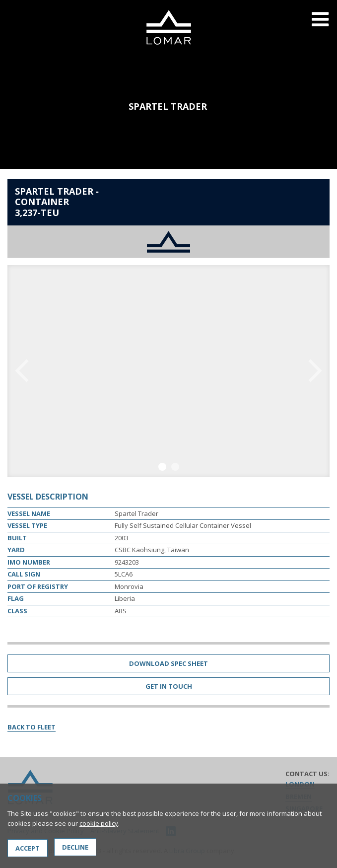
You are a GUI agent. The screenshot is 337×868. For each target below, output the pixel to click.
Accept (28, 848)
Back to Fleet (32, 727)
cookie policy (99, 823)
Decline (75, 847)
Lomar (168, 27)
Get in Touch (169, 686)
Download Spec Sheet (168, 663)
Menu (320, 26)
